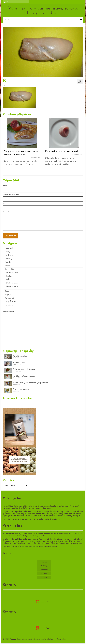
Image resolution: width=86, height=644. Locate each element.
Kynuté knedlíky (20, 356)
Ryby (8, 280)
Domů (44, 562)
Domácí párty (10, 298)
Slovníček (9, 305)
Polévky (8, 262)
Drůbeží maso (12, 283)
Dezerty (8, 291)
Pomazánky (9, 248)
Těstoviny (10, 276)
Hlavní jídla (9, 269)
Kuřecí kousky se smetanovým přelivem (30, 383)
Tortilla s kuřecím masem (24, 376)
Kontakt (44, 578)
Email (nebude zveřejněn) (11, 194)
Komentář (6, 212)
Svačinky (8, 259)
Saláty (7, 252)
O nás (44, 574)
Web (4, 203)
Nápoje (8, 295)
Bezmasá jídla (12, 273)
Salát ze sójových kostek (24, 369)
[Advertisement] (43, 330)
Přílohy (7, 266)
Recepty (44, 570)
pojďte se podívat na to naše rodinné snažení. (37, 519)
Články (44, 566)
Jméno (5, 186)
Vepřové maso (12, 286)
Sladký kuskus (19, 363)
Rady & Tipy (10, 302)
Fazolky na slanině (21, 389)
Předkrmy (9, 255)
